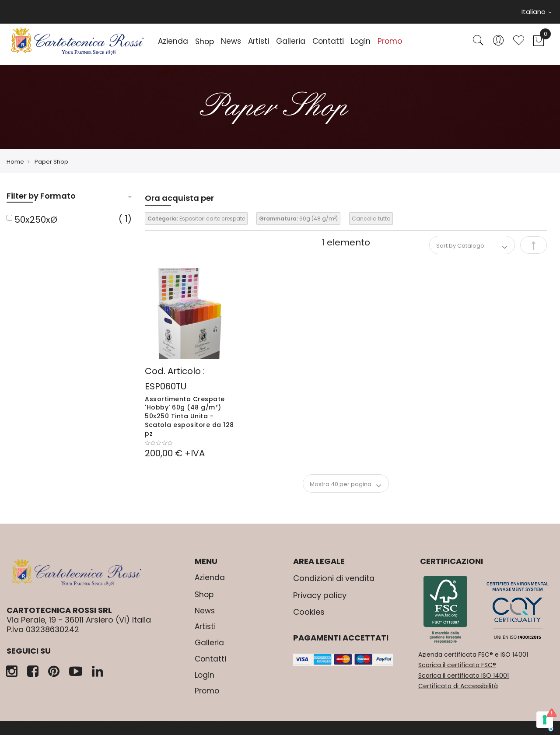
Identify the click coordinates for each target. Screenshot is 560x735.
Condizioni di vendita (334, 578)
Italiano (536, 12)
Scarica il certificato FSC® (457, 665)
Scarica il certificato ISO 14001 (464, 675)
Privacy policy (320, 595)
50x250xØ (36, 220)
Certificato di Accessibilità (458, 686)
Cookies (309, 612)
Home (15, 162)
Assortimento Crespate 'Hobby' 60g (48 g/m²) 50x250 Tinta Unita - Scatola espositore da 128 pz (189, 416)
